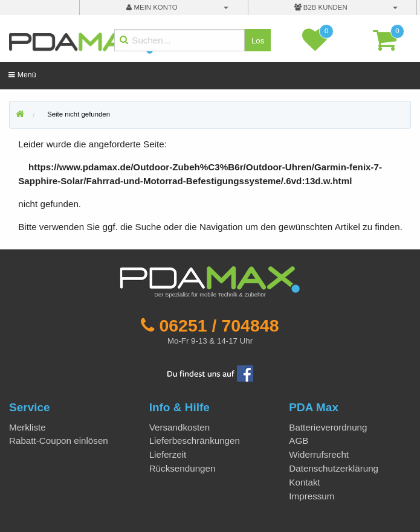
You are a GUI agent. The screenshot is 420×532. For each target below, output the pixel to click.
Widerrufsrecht (319, 454)
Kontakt (305, 482)
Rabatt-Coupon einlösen (59, 441)
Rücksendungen (183, 468)
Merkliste (27, 427)
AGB (299, 441)
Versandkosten (179, 427)
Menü (22, 75)
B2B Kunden (321, 7)
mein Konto (152, 7)
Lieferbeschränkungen (195, 441)
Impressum (312, 496)
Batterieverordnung (328, 427)
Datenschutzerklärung (334, 468)
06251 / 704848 (219, 325)
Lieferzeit (168, 454)
